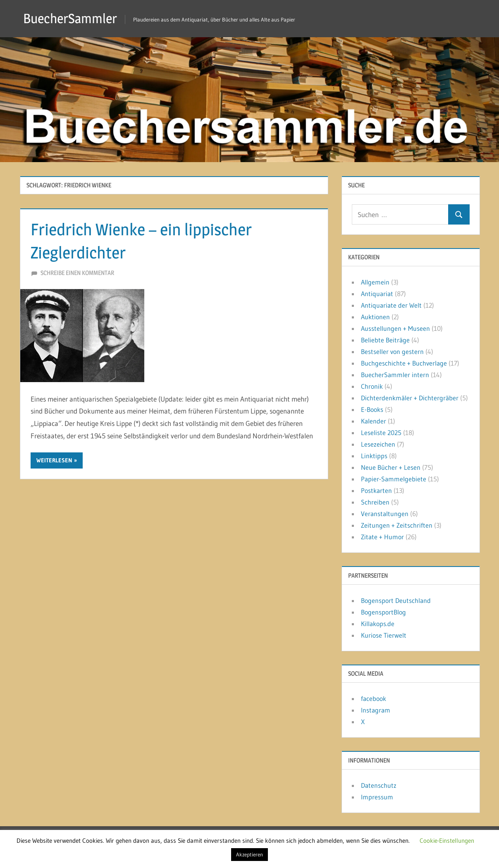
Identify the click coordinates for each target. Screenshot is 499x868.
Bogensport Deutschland (396, 600)
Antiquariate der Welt (391, 305)
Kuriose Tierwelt (384, 635)
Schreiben (375, 502)
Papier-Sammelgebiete (394, 479)
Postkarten (376, 490)
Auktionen (375, 317)
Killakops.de (378, 624)
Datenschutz (379, 785)
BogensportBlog (383, 612)
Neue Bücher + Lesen (391, 467)
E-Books (372, 409)
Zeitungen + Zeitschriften (397, 525)
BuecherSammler (70, 18)
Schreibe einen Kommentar (77, 273)
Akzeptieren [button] (249, 854)
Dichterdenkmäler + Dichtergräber (410, 398)
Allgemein (375, 282)
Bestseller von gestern (392, 352)
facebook (374, 698)
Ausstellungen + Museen (395, 328)
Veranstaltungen (385, 514)
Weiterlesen (54, 460)
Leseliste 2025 (381, 433)
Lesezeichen (378, 444)
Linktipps (374, 456)
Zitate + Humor (382, 537)
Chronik (372, 386)
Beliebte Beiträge (385, 340)
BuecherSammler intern (395, 375)
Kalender (374, 421)
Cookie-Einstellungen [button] (447, 841)
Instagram (376, 710)
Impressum (377, 797)
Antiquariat (377, 294)
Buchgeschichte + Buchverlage (404, 363)
